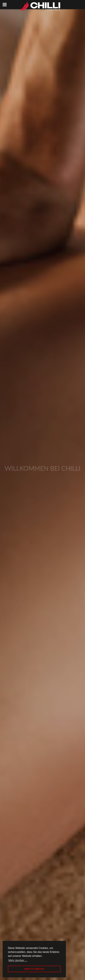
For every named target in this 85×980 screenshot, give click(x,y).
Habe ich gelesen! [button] (34, 969)
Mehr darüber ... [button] (18, 960)
